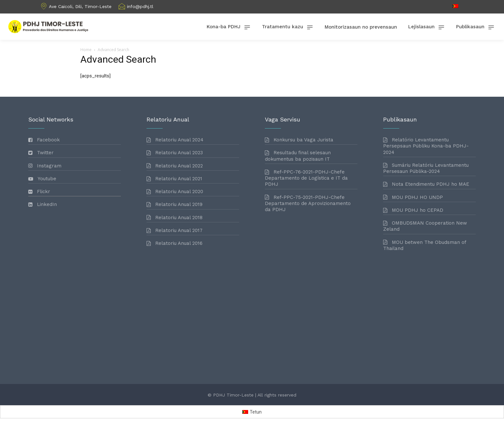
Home (86, 50)
